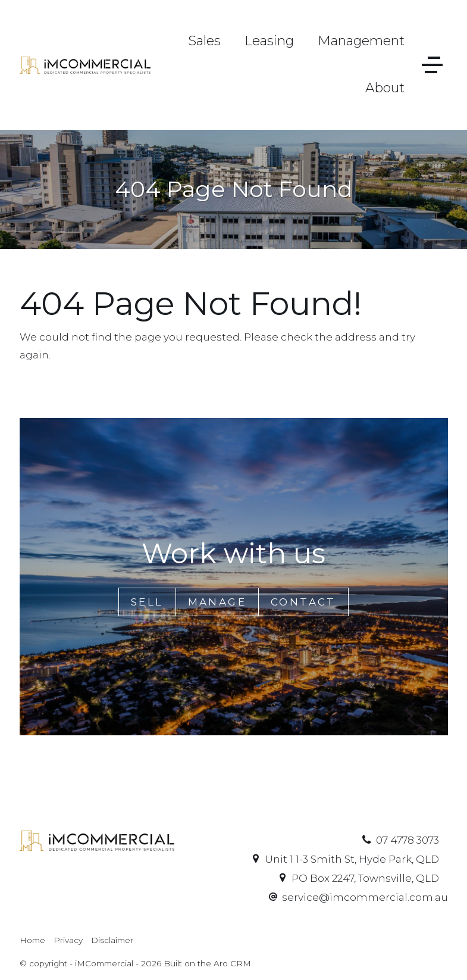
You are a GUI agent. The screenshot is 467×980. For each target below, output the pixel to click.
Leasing (269, 41)
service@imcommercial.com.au (365, 897)
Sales (204, 41)
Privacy (68, 940)
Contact (303, 602)
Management (361, 41)
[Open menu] (432, 65)
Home (32, 940)
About (385, 88)
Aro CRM (232, 963)
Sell (147, 602)
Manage (217, 602)
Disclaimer (112, 940)
